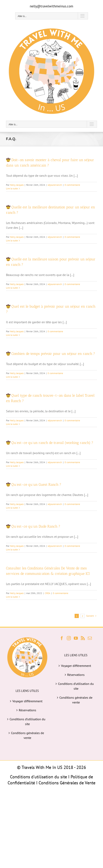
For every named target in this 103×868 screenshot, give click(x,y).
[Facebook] (62, 638)
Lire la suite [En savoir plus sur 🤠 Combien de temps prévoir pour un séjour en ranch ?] (12, 377)
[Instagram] (69, 638)
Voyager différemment (27, 701)
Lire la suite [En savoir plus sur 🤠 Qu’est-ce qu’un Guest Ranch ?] (12, 508)
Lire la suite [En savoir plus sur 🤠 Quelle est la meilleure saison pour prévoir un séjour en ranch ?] (12, 288)
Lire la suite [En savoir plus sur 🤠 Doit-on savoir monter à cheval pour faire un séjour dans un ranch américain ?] (12, 188)
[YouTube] (76, 638)
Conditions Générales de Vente (67, 783)
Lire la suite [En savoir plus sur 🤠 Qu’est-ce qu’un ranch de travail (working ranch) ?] (12, 466)
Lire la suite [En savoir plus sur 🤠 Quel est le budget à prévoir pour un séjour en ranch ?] (12, 335)
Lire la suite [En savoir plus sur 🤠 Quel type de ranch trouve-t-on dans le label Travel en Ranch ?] (12, 424)
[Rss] (83, 638)
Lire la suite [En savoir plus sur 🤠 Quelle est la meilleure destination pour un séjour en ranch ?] (12, 240)
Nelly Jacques (17, 185)
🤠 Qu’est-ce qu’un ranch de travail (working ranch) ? (50, 443)
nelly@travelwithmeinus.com (51, 6)
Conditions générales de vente (27, 735)
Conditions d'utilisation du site (38, 777)
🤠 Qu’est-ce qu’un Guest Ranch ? (34, 485)
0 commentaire (72, 185)
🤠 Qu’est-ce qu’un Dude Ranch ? (33, 526)
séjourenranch (55, 185)
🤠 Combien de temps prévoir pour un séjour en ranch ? (50, 354)
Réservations (27, 710)
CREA (47, 593)
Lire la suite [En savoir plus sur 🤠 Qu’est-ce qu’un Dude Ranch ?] (12, 549)
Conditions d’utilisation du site (27, 721)
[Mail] (90, 638)
